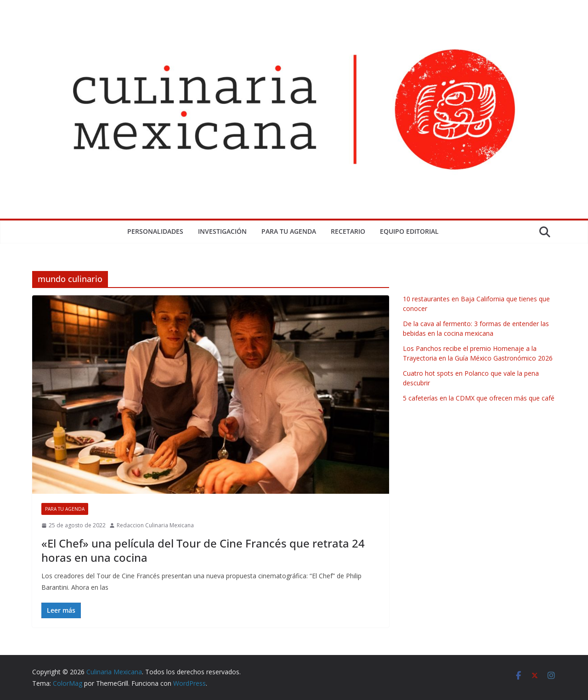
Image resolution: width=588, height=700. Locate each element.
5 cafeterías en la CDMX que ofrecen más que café (479, 398)
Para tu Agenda (289, 231)
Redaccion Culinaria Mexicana (155, 525)
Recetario (348, 231)
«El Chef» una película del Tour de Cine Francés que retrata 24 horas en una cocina (203, 550)
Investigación (222, 231)
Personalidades (155, 231)
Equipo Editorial (409, 231)
